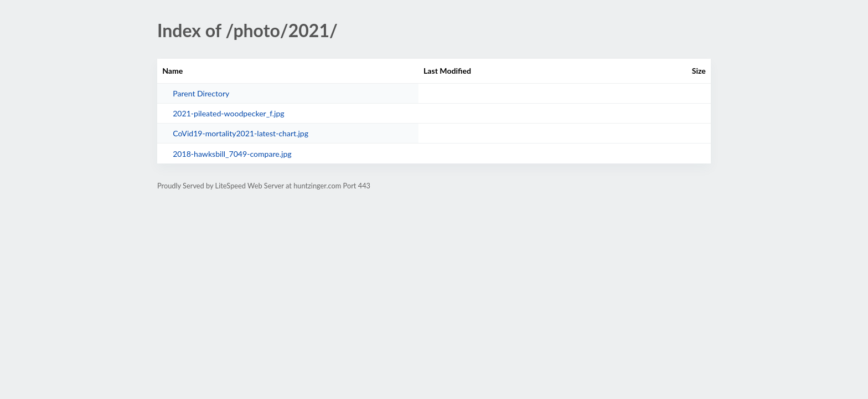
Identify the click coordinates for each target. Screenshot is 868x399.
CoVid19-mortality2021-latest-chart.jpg (241, 133)
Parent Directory (201, 93)
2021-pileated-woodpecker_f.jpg (229, 113)
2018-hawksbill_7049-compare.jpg (232, 154)
